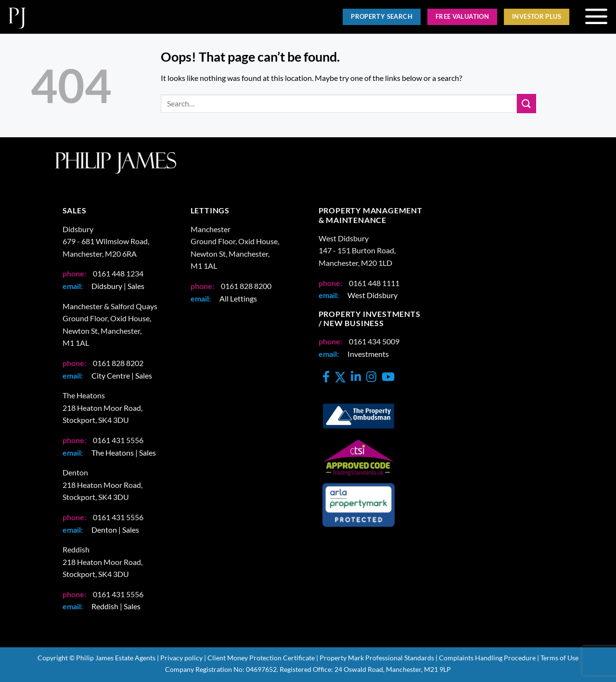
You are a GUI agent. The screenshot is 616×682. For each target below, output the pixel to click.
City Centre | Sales (122, 375)
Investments (368, 354)
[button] (596, 17)
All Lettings (238, 298)
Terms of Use (559, 658)
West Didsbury (372, 295)
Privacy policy (181, 658)
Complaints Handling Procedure (487, 658)
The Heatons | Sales (124, 452)
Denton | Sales (115, 530)
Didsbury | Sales (118, 286)
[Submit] (526, 103)
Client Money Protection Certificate (261, 658)
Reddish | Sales (116, 606)
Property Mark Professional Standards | (379, 658)
